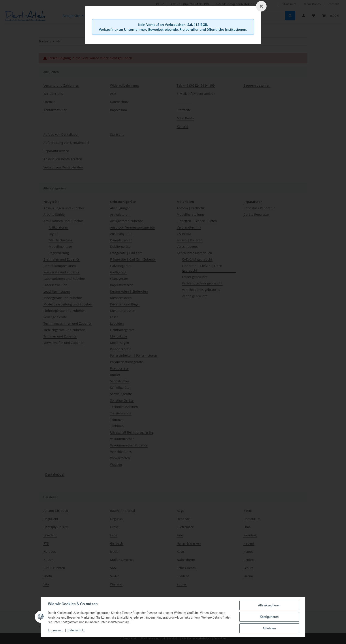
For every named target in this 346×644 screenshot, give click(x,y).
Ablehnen (269, 628)
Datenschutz (76, 630)
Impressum (56, 630)
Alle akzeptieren (269, 605)
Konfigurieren (269, 617)
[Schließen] (261, 6)
